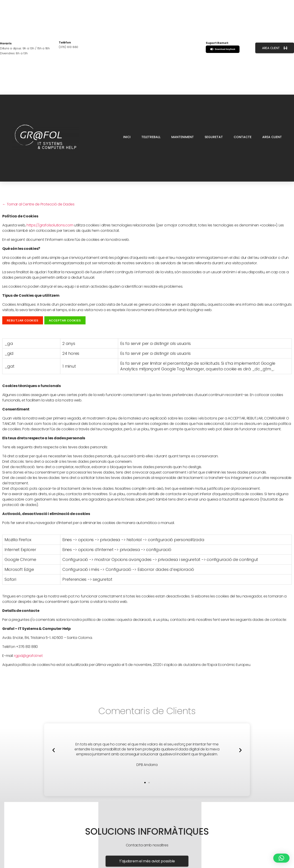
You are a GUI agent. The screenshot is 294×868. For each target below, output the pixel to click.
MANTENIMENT (183, 137)
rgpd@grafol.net (28, 656)
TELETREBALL (151, 137)
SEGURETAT (214, 137)
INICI (127, 137)
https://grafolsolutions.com (50, 225)
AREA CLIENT (272, 137)
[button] (54, 750)
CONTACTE (243, 137)
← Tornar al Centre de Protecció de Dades (38, 204)
